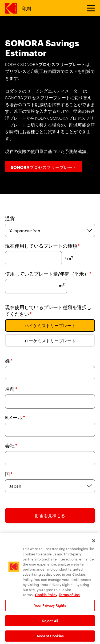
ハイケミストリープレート (50, 325)
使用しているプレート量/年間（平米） (48, 274)
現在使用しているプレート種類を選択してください (48, 311)
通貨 (10, 218)
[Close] (94, 544)
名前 (11, 389)
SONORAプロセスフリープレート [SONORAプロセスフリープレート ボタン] (44, 167)
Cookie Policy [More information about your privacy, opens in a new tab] (46, 598)
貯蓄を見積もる (50, 515)
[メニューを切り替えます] (89, 8)
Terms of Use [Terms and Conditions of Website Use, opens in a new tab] (69, 598)
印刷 (26, 8)
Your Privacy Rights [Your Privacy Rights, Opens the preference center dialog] (50, 608)
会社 (11, 445)
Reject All (50, 624)
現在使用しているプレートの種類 (42, 246)
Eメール (15, 417)
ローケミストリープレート (50, 340)
